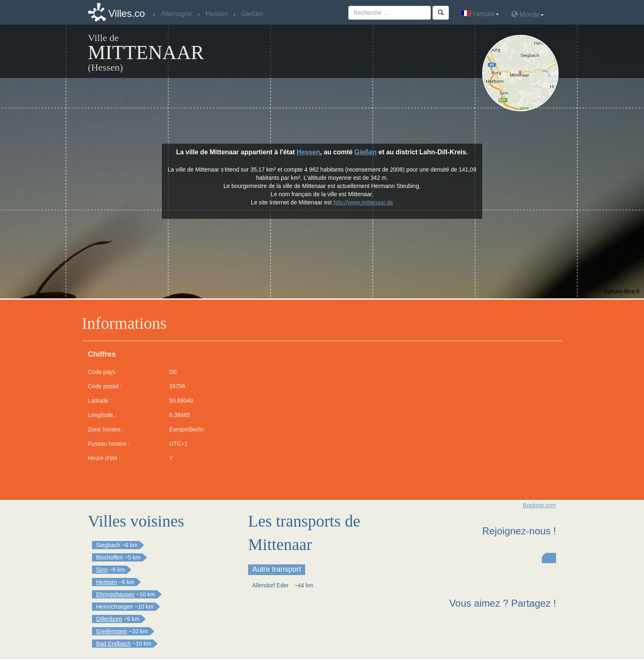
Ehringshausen (115, 594)
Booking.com (539, 505)
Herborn (107, 582)
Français (480, 14)
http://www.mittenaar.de (363, 202)
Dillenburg (109, 619)
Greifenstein (112, 631)
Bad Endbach (113, 644)
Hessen (308, 152)
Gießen (366, 152)
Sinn (102, 570)
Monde (528, 14)
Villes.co (127, 13)
